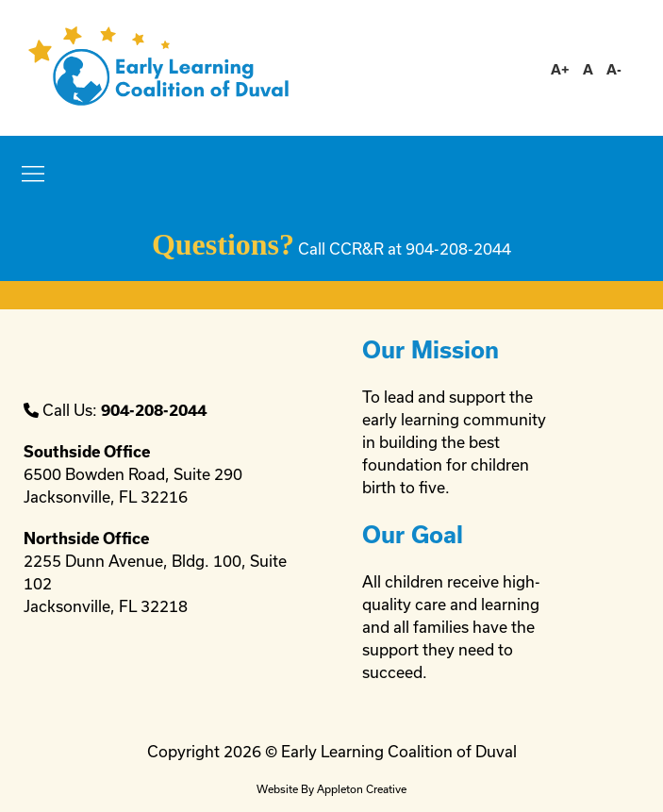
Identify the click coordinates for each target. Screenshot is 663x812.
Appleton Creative (362, 789)
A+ (560, 69)
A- (614, 69)
